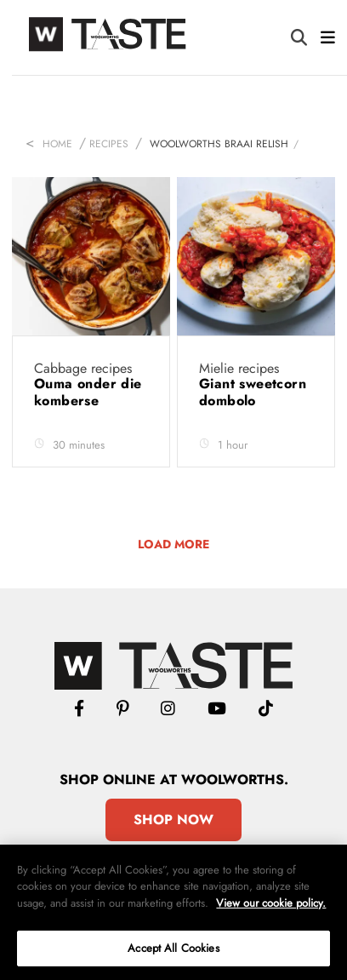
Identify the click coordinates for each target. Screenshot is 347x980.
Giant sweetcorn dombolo (253, 392)
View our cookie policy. (271, 903)
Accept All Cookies (173, 948)
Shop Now (173, 820)
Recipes (109, 144)
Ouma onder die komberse (88, 392)
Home (57, 144)
